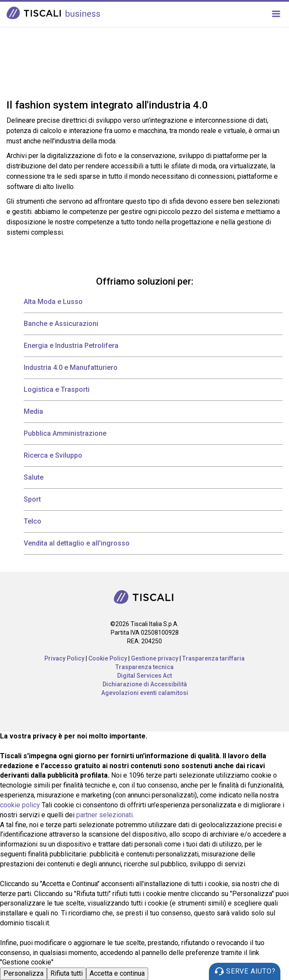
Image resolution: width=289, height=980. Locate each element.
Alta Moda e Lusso (53, 302)
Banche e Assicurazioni (61, 324)
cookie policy (20, 805)
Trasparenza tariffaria (213, 658)
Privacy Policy (64, 658)
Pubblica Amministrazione (65, 433)
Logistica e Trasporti (57, 389)
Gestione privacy (155, 658)
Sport (32, 499)
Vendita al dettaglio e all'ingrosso (77, 543)
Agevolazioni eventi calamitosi (145, 693)
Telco (33, 521)
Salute (34, 477)
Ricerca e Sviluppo (53, 455)
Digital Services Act (144, 676)
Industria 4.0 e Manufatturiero (71, 367)
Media (33, 411)
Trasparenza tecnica (144, 667)
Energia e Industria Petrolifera (71, 346)
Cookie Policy (108, 658)
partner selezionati (104, 815)
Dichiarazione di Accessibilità (145, 684)
